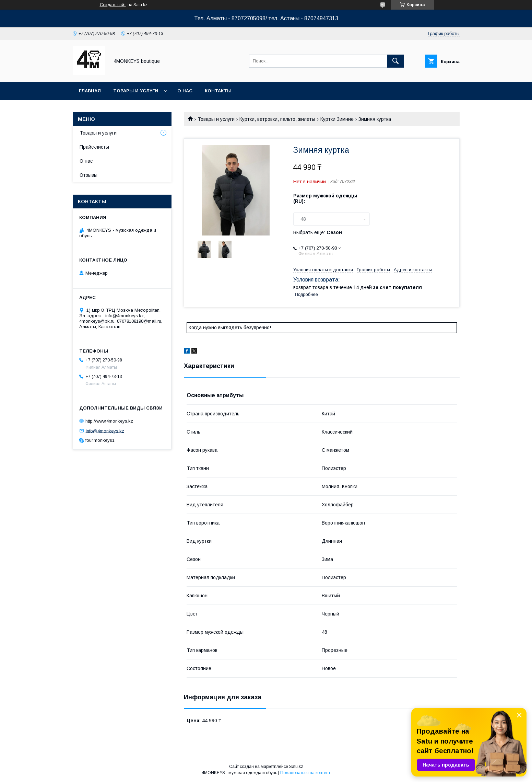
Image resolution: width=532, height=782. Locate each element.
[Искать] (395, 61)
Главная (90, 91)
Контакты (218, 91)
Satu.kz (296, 767)
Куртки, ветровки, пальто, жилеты (277, 119)
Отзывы (88, 175)
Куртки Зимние (337, 119)
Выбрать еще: (318, 232)
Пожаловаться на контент (305, 773)
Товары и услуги (136, 91)
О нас (185, 91)
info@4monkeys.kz (105, 431)
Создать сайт (113, 5)
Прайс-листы (94, 147)
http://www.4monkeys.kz (109, 421)
